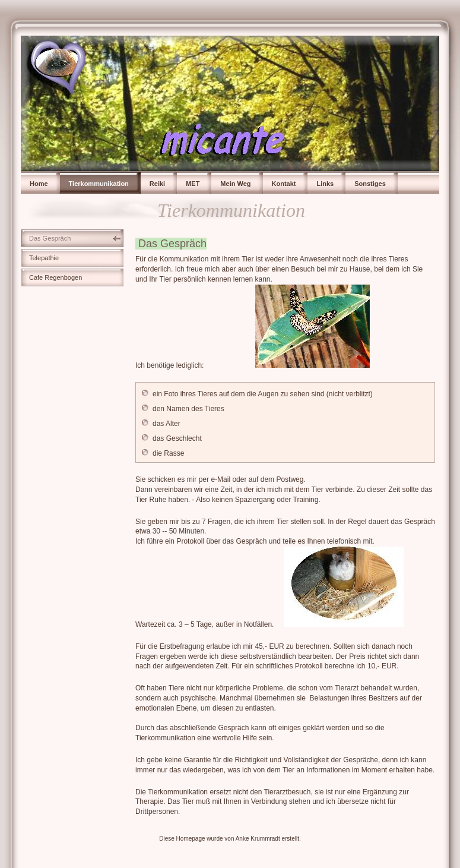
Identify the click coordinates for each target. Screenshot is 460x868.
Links (325, 184)
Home (39, 184)
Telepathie (44, 258)
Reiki (157, 184)
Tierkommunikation (99, 184)
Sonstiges (370, 184)
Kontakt (284, 184)
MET (193, 184)
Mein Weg (235, 184)
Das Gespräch (50, 238)
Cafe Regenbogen (55, 277)
